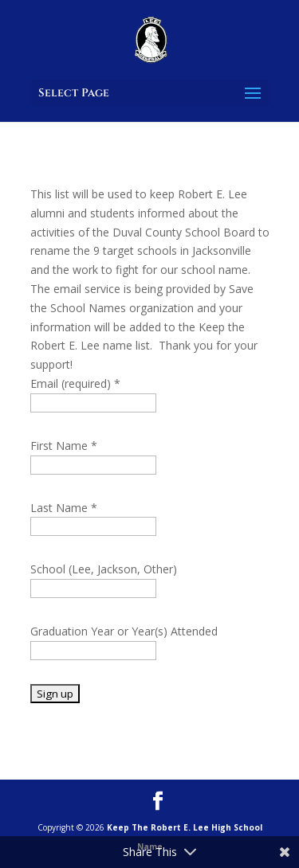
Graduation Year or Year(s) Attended (124, 631)
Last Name (64, 508)
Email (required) (75, 383)
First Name (64, 446)
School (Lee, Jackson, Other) (104, 569)
